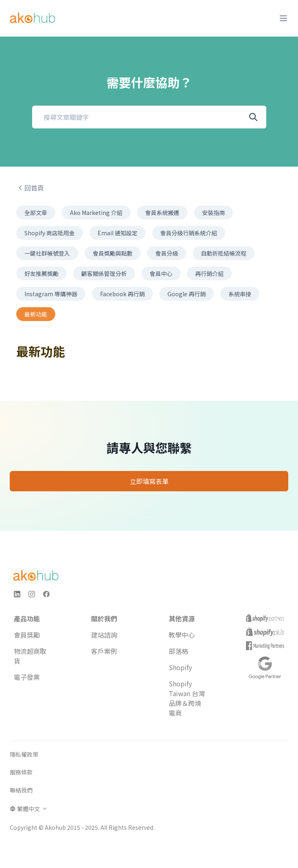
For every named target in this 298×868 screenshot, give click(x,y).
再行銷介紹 (209, 273)
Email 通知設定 (117, 233)
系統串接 (240, 294)
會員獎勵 (27, 635)
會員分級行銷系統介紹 (189, 233)
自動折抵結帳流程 (224, 253)
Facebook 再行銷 (122, 294)
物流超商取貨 (30, 656)
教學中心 (182, 635)
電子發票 (27, 677)
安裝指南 (213, 213)
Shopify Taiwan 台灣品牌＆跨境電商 (187, 698)
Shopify (180, 667)
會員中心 (161, 273)
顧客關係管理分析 (104, 273)
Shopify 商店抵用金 (50, 233)
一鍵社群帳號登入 (47, 253)
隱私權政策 (24, 754)
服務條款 (21, 772)
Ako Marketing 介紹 (96, 213)
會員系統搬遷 (162, 213)
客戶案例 (104, 651)
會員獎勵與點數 (113, 253)
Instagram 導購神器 (51, 294)
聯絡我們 (21, 790)
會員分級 (167, 253)
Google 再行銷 (187, 294)
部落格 (178, 651)
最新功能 (36, 314)
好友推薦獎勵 (41, 273)
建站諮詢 (104, 635)
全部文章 (36, 213)
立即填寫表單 (149, 481)
